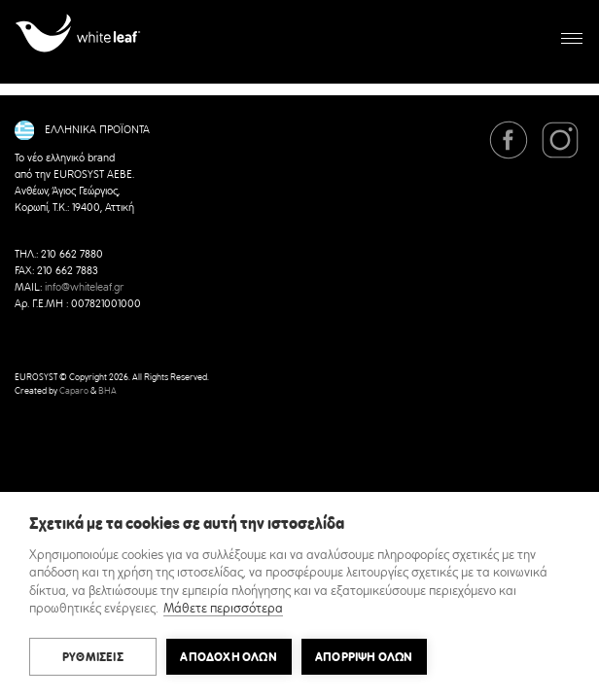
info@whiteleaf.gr (84, 288)
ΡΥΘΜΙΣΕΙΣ (93, 657)
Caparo (74, 391)
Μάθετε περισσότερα (223, 609)
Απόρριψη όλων (364, 657)
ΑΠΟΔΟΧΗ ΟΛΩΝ (228, 657)
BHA (107, 391)
